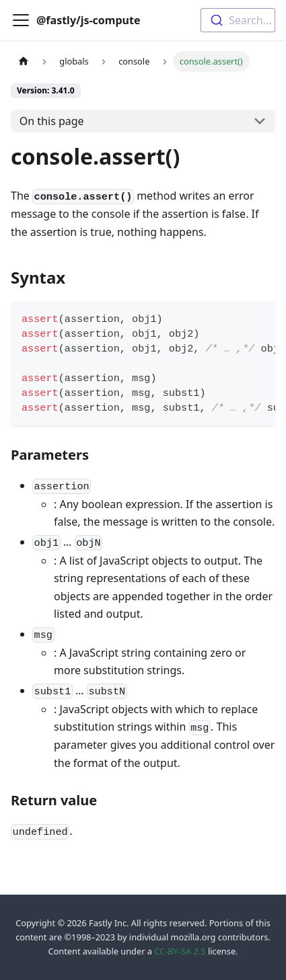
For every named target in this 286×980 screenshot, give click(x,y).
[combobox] (238, 20)
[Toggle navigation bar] (21, 20)
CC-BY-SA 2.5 (180, 951)
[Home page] (24, 62)
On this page (52, 121)
